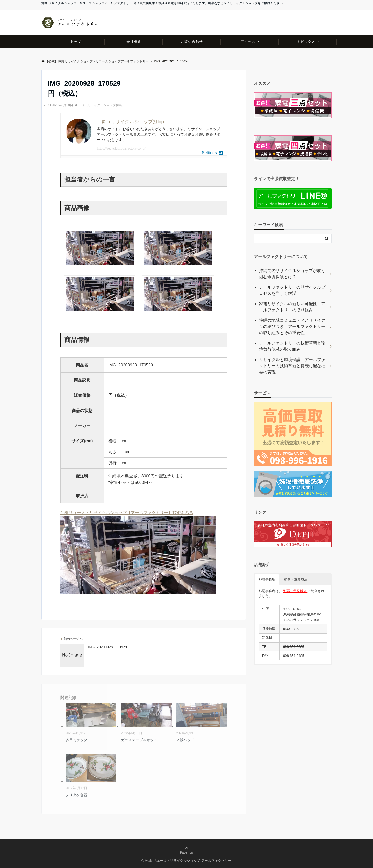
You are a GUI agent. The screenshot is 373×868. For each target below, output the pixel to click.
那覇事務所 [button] (267, 579)
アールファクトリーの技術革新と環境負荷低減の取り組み (292, 346)
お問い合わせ (192, 42)
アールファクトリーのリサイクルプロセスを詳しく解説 (292, 290)
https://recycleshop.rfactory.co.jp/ (121, 148)
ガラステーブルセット (139, 740)
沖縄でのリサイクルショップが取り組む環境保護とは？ (292, 274)
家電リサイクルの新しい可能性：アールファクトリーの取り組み (292, 307)
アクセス (248, 42)
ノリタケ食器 (76, 795)
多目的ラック (76, 740)
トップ (76, 42)
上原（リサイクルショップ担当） (102, 105)
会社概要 (134, 42)
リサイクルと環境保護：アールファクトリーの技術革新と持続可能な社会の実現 (292, 366)
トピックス (306, 42)
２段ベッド (185, 740)
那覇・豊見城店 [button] (296, 579)
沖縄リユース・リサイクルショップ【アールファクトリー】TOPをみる (127, 513)
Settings (213, 153)
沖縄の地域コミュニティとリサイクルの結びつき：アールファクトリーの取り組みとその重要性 (292, 326)
